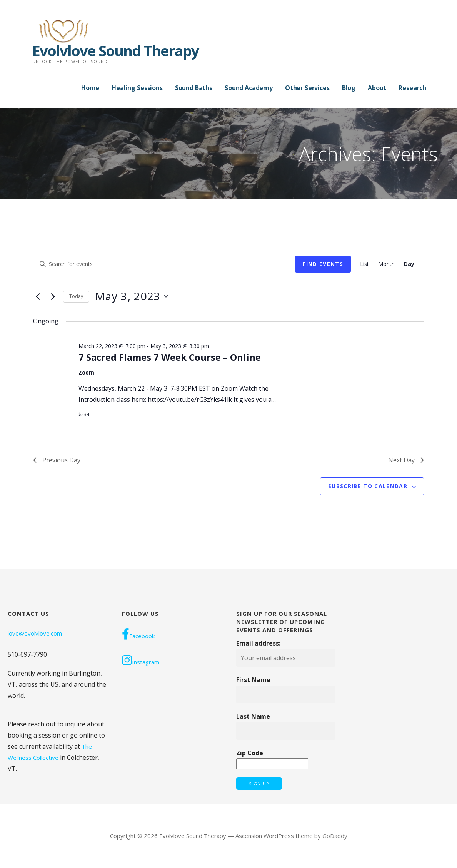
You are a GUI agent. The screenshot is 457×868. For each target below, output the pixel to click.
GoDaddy (335, 836)
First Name (253, 680)
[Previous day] (38, 296)
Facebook (138, 634)
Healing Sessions (137, 88)
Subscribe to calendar (368, 486)
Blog (349, 88)
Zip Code (250, 753)
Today (76, 296)
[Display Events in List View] (364, 264)
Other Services (307, 88)
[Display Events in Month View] (386, 264)
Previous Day (57, 460)
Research (412, 88)
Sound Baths (194, 88)
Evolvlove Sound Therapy (116, 50)
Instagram (141, 660)
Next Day (406, 460)
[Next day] (53, 296)
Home (90, 88)
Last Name (253, 716)
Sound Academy (249, 88)
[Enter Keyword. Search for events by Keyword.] (164, 264)
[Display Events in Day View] (409, 264)
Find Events (323, 264)
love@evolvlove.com (35, 633)
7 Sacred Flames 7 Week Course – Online (170, 357)
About (377, 88)
